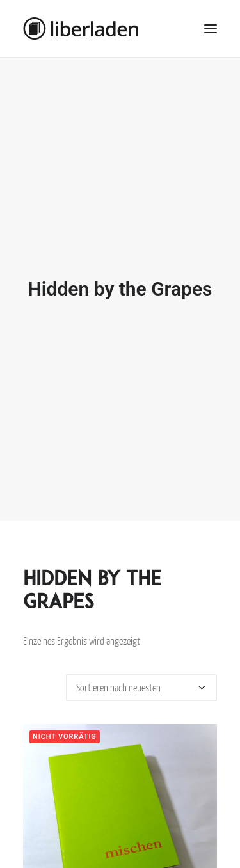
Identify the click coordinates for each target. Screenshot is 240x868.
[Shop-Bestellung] (141, 681)
